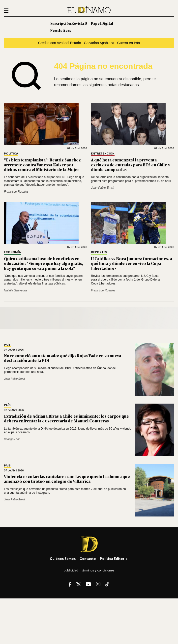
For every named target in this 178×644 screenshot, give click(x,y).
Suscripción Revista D (69, 23)
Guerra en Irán (129, 43)
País (7, 345)
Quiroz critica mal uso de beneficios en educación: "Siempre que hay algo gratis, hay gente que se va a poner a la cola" (44, 263)
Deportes (99, 252)
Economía (12, 252)
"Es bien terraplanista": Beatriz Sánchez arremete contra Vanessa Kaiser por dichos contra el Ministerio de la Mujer (42, 164)
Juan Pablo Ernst (102, 188)
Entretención (103, 154)
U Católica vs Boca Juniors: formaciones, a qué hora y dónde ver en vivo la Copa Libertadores (132, 263)
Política (11, 154)
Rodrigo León (12, 439)
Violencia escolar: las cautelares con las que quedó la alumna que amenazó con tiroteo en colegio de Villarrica (67, 479)
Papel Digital (102, 23)
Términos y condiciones (98, 570)
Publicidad (71, 570)
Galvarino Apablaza (99, 43)
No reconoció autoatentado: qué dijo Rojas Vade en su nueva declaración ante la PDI (63, 358)
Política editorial (114, 558)
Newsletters (61, 30)
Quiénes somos (63, 558)
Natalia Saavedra (15, 290)
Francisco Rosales (16, 192)
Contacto (88, 558)
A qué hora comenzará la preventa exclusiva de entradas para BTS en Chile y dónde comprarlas (131, 164)
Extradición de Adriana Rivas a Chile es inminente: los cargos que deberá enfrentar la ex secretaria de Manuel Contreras (66, 418)
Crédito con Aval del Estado (60, 43)
